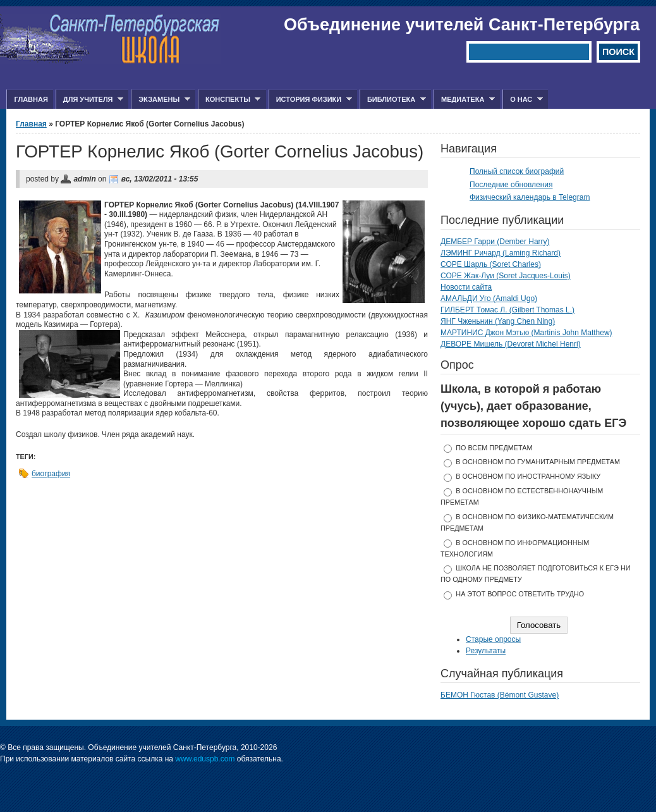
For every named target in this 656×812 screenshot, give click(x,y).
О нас (523, 100)
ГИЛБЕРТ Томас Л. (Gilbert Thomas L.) (507, 310)
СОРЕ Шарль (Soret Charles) (491, 264)
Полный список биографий (517, 171)
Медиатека (464, 100)
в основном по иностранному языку (528, 476)
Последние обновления (511, 185)
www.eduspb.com (205, 759)
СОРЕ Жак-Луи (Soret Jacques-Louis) (506, 276)
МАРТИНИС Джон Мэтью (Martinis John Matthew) (526, 333)
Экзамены (161, 100)
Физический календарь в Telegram (530, 197)
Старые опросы (493, 639)
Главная (31, 99)
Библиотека (393, 100)
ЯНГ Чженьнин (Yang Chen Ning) (498, 321)
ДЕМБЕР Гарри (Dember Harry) (495, 242)
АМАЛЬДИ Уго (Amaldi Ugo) (489, 298)
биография (51, 474)
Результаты (486, 651)
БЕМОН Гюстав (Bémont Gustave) (500, 695)
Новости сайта (466, 287)
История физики (310, 100)
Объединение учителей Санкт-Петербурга (462, 25)
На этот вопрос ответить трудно (520, 594)
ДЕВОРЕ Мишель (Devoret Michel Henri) (511, 344)
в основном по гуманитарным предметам (538, 462)
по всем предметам (494, 448)
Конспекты (229, 100)
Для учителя (89, 100)
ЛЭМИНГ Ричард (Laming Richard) (501, 253)
